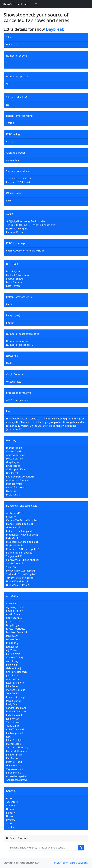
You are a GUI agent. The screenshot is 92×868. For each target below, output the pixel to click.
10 (7, 84)
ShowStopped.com (15, 4)
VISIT (9, 201)
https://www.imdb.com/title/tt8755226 (25, 251)
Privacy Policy (61, 863)
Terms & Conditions (79, 863)
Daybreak (55, 29)
